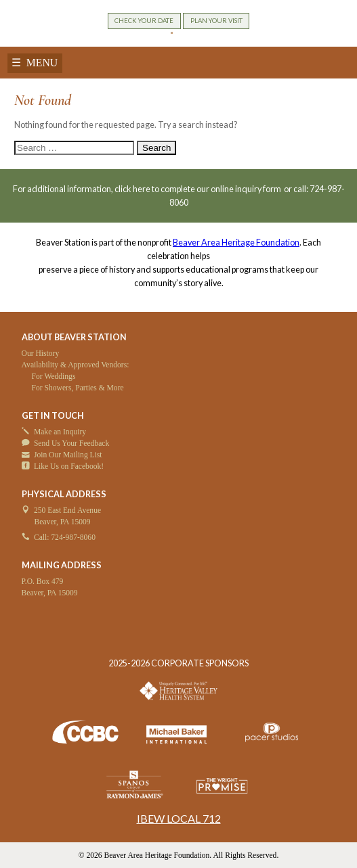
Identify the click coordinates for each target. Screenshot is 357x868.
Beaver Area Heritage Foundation (236, 243)
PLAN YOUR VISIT (216, 21)
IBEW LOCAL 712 (179, 818)
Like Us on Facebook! (69, 466)
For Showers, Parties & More (78, 388)
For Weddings (54, 376)
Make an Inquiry (60, 432)
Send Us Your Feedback (71, 443)
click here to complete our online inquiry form (198, 189)
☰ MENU (35, 63)
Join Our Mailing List (68, 455)
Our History (41, 353)
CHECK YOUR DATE (144, 21)
